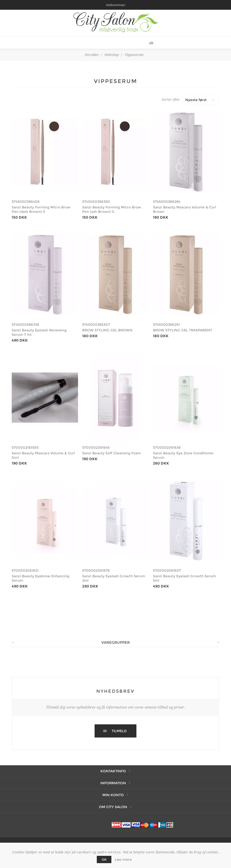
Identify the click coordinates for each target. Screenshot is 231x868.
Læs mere (123, 859)
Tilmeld (119, 731)
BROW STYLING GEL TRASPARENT (182, 330)
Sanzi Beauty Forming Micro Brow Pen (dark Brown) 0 (41, 209)
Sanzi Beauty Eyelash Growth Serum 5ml (184, 578)
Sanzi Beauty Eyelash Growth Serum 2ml (114, 578)
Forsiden (92, 55)
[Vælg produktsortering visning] (200, 100)
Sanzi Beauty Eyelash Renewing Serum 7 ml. (39, 332)
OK (104, 859)
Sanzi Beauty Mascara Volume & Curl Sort (43, 455)
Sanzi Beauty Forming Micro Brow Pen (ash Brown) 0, (112, 209)
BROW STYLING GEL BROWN (107, 330)
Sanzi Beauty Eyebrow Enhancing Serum (40, 578)
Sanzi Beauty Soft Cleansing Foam (111, 453)
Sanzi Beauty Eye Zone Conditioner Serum (183, 455)
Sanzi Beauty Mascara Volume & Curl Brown (185, 209)
